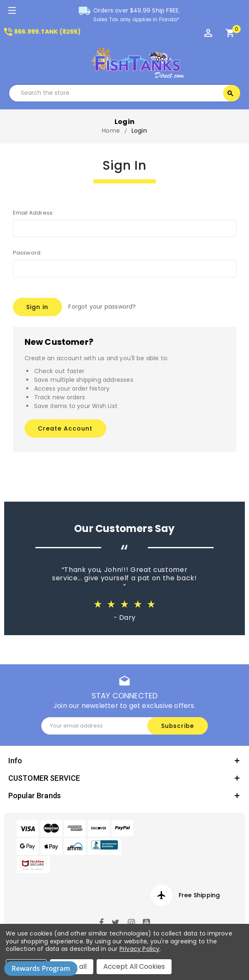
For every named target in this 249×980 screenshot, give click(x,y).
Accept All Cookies (134, 966)
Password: (27, 253)
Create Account (65, 426)
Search (230, 94)
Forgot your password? (102, 307)
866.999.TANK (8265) (42, 32)
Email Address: (34, 213)
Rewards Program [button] (41, 968)
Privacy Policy (140, 949)
